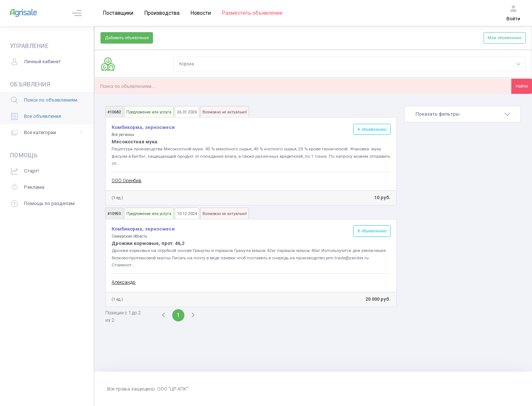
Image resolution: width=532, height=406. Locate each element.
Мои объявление (504, 38)
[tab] (463, 114)
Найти (522, 86)
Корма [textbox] (187, 64)
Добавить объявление (127, 38)
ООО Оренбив (127, 180)
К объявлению (372, 129)
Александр (124, 282)
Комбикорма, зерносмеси (143, 127)
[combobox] (349, 64)
